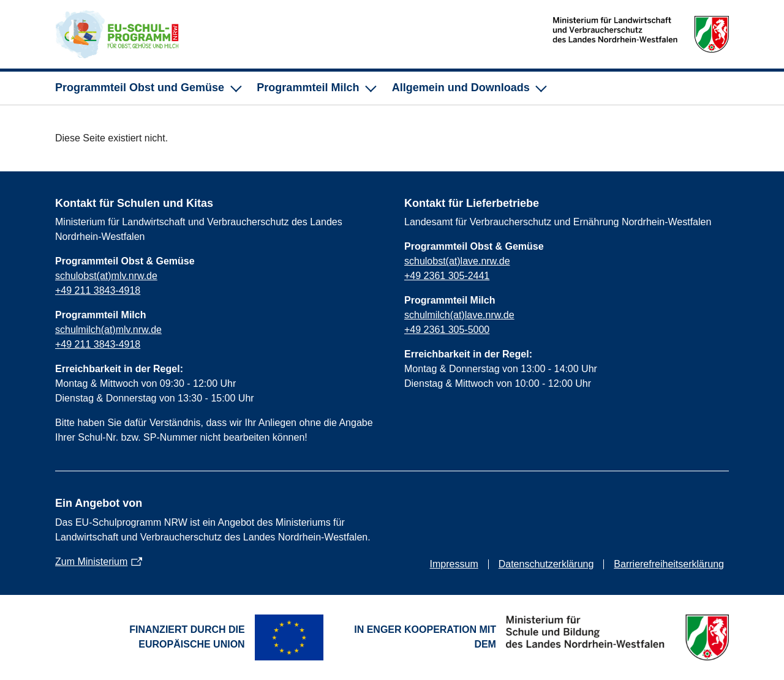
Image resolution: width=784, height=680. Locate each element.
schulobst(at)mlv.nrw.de (106, 276)
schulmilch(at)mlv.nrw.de (108, 330)
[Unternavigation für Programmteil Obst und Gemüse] (147, 88)
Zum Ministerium (91, 562)
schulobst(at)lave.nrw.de (457, 261)
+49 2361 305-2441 (447, 276)
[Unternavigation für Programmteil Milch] (315, 88)
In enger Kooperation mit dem (425, 637)
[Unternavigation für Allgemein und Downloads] (469, 88)
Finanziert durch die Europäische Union (187, 637)
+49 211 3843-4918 (98, 290)
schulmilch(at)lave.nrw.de (459, 315)
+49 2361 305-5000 (447, 330)
